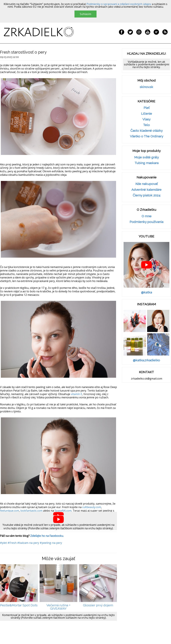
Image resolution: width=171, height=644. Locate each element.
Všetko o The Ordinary (147, 136)
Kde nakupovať (147, 184)
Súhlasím (85, 14)
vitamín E (76, 394)
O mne (147, 216)
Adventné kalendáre (146, 190)
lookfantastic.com (31, 511)
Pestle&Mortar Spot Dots (19, 605)
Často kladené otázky (147, 131)
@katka (147, 292)
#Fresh (12, 543)
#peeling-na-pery (51, 543)
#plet (3, 543)
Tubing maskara (147, 163)
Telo (146, 125)
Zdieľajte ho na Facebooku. (47, 536)
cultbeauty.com (92, 507)
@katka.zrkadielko (146, 360)
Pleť (147, 108)
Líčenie (147, 114)
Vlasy (146, 119)
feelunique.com (10, 511)
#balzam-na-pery (28, 543)
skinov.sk (146, 87)
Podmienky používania (146, 222)
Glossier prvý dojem (98, 605)
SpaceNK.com (63, 511)
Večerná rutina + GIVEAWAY (58, 607)
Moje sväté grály (147, 157)
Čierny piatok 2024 (147, 195)
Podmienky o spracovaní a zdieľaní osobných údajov (119, 4)
